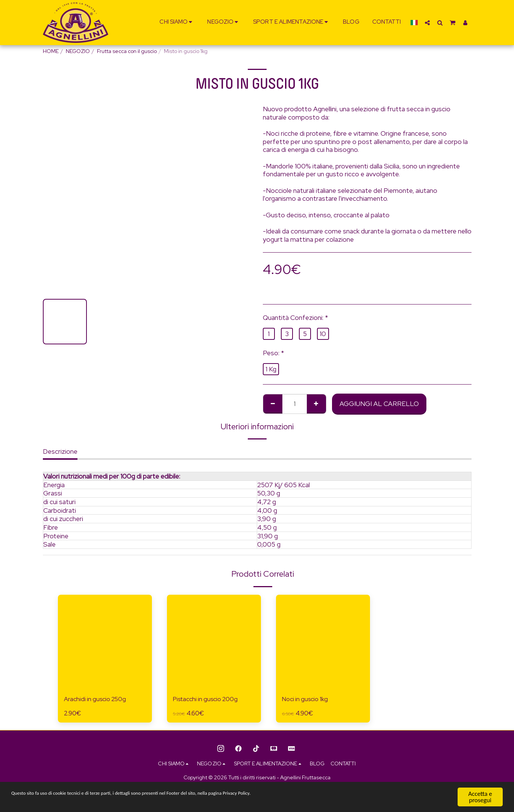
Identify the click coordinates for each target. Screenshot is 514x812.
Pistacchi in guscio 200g (209, 699)
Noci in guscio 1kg (307, 699)
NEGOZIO (78, 51)
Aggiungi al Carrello (379, 404)
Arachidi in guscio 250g (97, 699)
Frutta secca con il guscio (127, 51)
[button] (177, 23)
